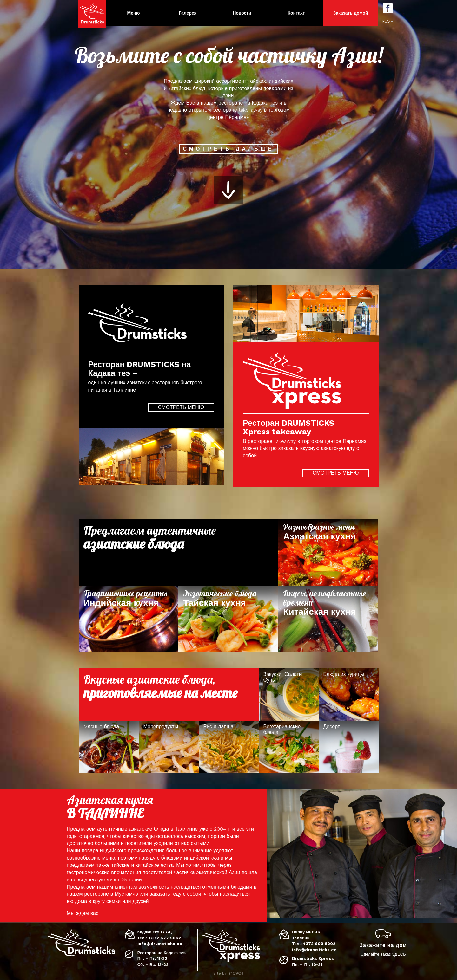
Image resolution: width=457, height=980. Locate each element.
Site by (228, 973)
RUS (386, 21)
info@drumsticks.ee (160, 944)
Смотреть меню (181, 407)
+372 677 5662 (165, 938)
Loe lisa (328, 553)
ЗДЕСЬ (399, 954)
